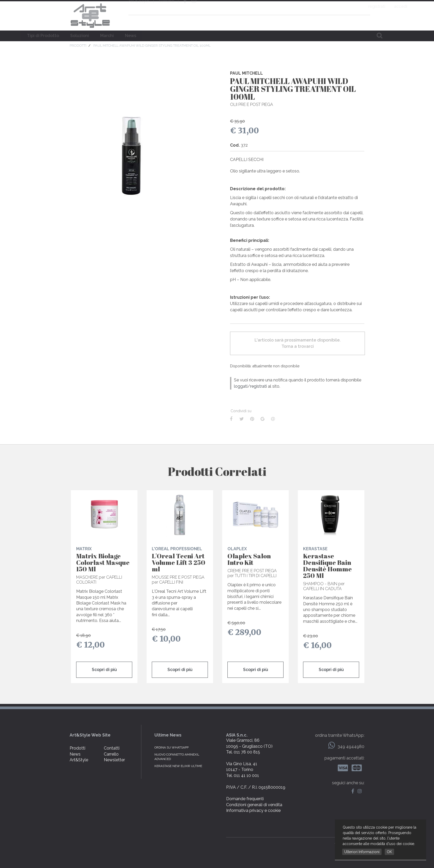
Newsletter (114, 760)
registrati (340, 6)
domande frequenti (329, 22)
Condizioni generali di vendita (254, 805)
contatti (166, 7)
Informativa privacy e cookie (253, 810)
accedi (364, 6)
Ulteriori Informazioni (362, 852)
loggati (241, 386)
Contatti (112, 748)
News (232, 36)
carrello (363, 22)
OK (389, 852)
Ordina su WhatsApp (171, 747)
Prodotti (77, 748)
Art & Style (91, 16)
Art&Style (79, 760)
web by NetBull (349, 844)
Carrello (111, 754)
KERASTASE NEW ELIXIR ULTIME (178, 766)
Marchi (208, 36)
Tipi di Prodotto (144, 36)
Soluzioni (181, 36)
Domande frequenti (245, 799)
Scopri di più (104, 670)
